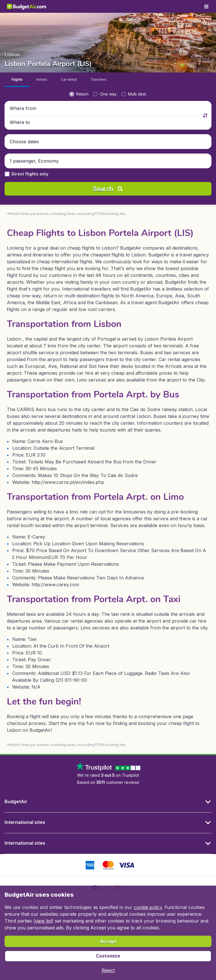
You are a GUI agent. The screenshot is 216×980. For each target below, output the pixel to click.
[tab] (17, 80)
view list (43, 921)
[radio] (79, 94)
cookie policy (148, 907)
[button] (105, 108)
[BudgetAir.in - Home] (27, 6)
